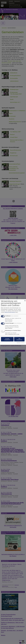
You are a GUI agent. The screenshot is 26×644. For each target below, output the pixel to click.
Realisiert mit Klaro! (21, 343)
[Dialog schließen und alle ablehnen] (25, 300)
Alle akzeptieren (19, 339)
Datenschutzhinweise (10, 312)
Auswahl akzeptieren (7, 339)
